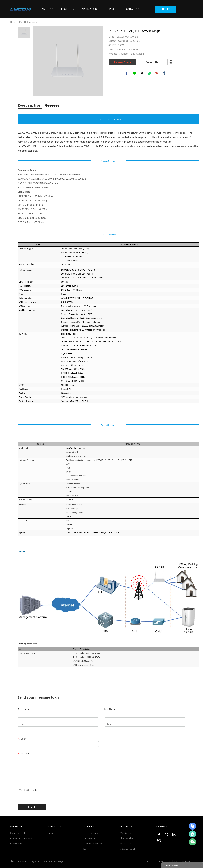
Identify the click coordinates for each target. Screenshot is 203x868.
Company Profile (18, 833)
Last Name (110, 709)
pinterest (157, 73)
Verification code (27, 790)
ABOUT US (48, 9)
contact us (52, 833)
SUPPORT (111, 9)
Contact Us (152, 62)
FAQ (85, 849)
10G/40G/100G (127, 844)
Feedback (173, 861)
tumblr (164, 73)
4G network (133, 133)
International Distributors (22, 838)
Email (21, 724)
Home (13, 22)
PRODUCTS (68, 9)
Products (186, 861)
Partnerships (16, 844)
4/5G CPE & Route (28, 22)
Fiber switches (127, 838)
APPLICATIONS (90, 9)
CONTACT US (132, 9)
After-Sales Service (93, 844)
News (161, 861)
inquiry (166, 9)
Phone (108, 724)
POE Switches (126, 833)
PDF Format (171, 62)
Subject (22, 739)
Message (23, 753)
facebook (127, 73)
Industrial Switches (129, 849)
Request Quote (122, 62)
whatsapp (149, 73)
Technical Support (92, 833)
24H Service (89, 838)
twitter (142, 73)
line (134, 73)
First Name (23, 709)
